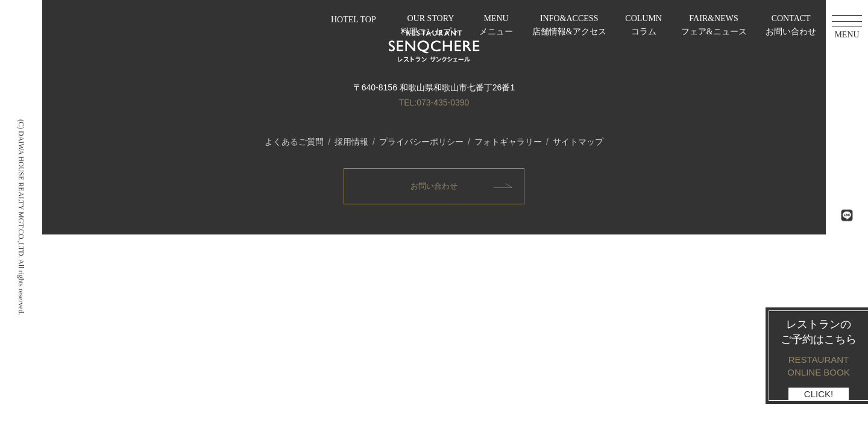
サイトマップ (578, 142)
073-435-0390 (443, 102)
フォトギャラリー (508, 142)
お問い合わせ (434, 186)
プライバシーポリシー (421, 142)
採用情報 (351, 142)
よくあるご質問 (294, 142)
